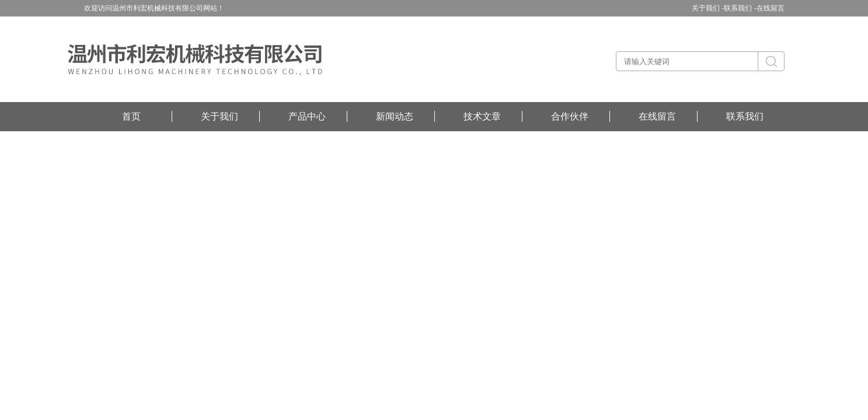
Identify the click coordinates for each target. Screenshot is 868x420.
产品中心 (307, 116)
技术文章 (482, 116)
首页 (131, 116)
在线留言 (771, 8)
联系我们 (745, 116)
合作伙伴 (570, 116)
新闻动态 (395, 116)
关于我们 (219, 116)
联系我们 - (740, 8)
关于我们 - (708, 8)
